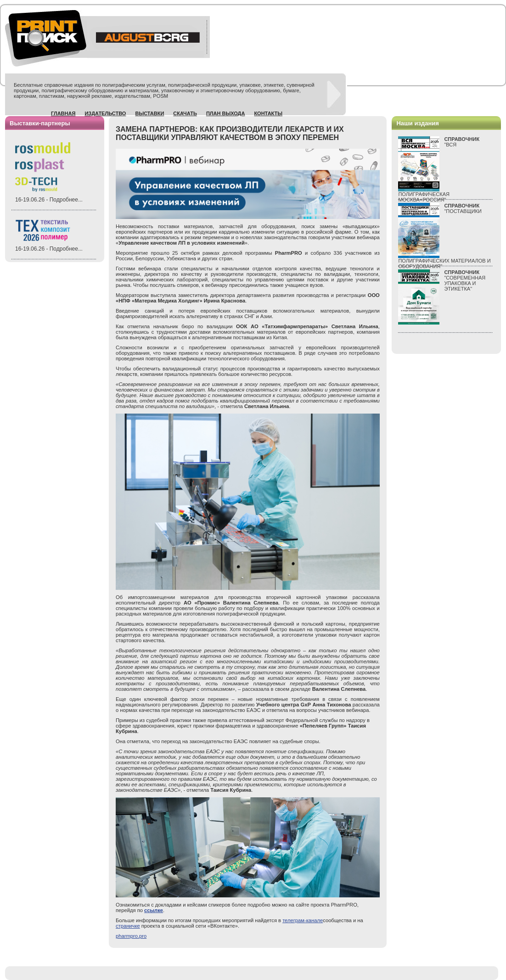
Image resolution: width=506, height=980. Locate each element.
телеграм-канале (303, 920)
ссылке (154, 910)
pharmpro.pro (131, 936)
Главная (63, 113)
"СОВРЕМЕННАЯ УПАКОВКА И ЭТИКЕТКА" (465, 280)
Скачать (185, 113)
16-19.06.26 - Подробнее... (49, 200)
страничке (128, 926)
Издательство (105, 113)
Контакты (268, 113)
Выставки (149, 113)
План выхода (226, 113)
